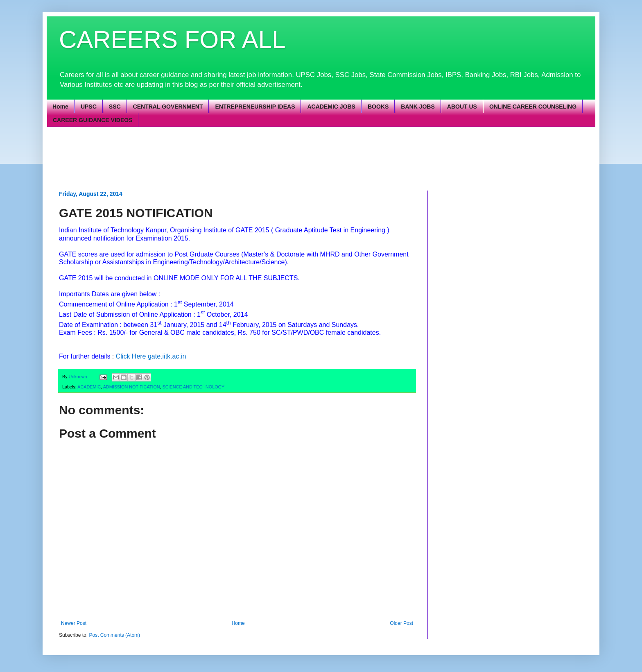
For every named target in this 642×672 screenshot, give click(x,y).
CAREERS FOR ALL (172, 40)
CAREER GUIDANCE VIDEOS (93, 120)
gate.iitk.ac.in (167, 356)
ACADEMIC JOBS (331, 107)
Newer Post (74, 623)
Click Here (131, 356)
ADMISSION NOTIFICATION (132, 387)
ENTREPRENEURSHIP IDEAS (255, 107)
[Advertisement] (258, 158)
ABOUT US (462, 107)
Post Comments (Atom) (114, 635)
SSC (115, 107)
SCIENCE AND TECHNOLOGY (194, 387)
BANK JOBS (418, 107)
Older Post (401, 623)
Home (60, 107)
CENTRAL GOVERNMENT (168, 107)
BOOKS (378, 107)
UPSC (89, 107)
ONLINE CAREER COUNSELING (533, 107)
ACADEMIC (89, 387)
